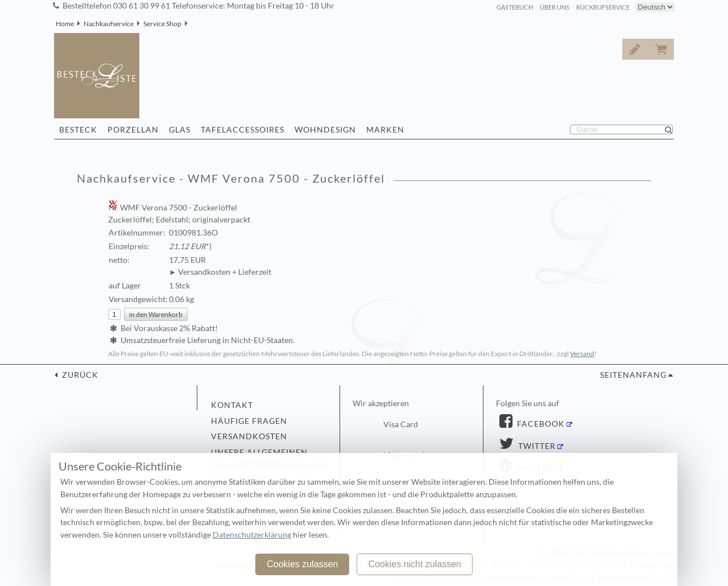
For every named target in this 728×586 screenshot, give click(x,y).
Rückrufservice (603, 7)
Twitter (536, 446)
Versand (582, 354)
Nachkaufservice (109, 24)
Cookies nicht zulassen (415, 564)
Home (65, 24)
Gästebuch (515, 7)
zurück (79, 375)
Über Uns (555, 7)
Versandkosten (249, 436)
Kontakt (232, 405)
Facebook (540, 424)
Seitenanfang (633, 375)
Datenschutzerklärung (252, 535)
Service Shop (162, 24)
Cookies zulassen (302, 564)
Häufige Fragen (249, 421)
